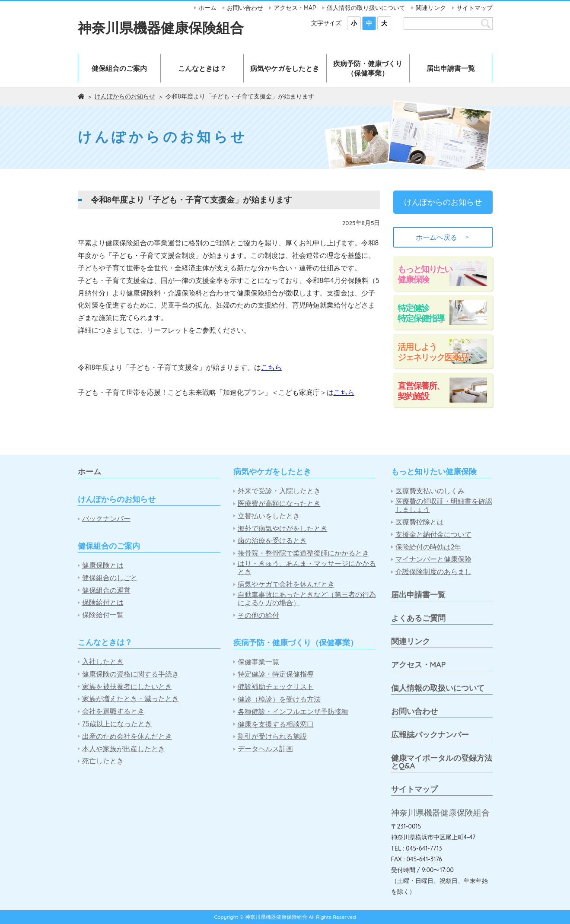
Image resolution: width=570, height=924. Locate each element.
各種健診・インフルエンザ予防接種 (293, 712)
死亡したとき (103, 761)
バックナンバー (106, 519)
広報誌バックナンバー (430, 735)
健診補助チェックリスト (276, 687)
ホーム (207, 8)
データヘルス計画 (265, 749)
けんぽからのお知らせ (125, 96)
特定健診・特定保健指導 (276, 674)
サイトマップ (474, 8)
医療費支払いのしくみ (430, 491)
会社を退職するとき (113, 711)
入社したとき (103, 662)
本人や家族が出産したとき (124, 749)
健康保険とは (103, 565)
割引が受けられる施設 (272, 736)
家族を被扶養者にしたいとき (127, 687)
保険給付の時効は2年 (428, 547)
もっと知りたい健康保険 (425, 274)
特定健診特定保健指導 (421, 313)
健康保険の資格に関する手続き (131, 674)
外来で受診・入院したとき (279, 491)
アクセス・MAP (295, 8)
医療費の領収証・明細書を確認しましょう (444, 505)
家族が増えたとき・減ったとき (131, 699)
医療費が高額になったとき (279, 503)
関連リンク (431, 8)
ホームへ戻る (443, 237)
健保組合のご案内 (119, 68)
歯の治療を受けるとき (272, 541)
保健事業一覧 (258, 662)
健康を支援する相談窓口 (276, 724)
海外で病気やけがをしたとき (283, 529)
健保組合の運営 (106, 590)
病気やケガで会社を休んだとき (286, 584)
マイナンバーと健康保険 (433, 559)
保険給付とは (103, 602)
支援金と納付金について (433, 535)
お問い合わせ (245, 8)
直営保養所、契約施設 (421, 391)
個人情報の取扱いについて (438, 688)
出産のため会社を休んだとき (127, 736)
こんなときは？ (202, 68)
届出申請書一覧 (451, 68)
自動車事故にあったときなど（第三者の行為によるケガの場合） (307, 599)
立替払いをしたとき (269, 516)
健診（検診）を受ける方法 (279, 699)
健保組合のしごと (110, 578)
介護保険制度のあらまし (433, 572)
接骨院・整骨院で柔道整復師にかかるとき (303, 553)
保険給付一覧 (103, 615)
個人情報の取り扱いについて (366, 8)
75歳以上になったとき (117, 724)
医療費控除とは (420, 522)
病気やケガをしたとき (285, 68)
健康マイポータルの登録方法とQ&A (442, 762)
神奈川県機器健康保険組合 (161, 28)
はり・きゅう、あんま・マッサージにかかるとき (307, 568)
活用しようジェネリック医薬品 (433, 352)
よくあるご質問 (418, 618)
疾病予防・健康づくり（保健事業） (368, 68)
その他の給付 (258, 615)
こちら (271, 367)
